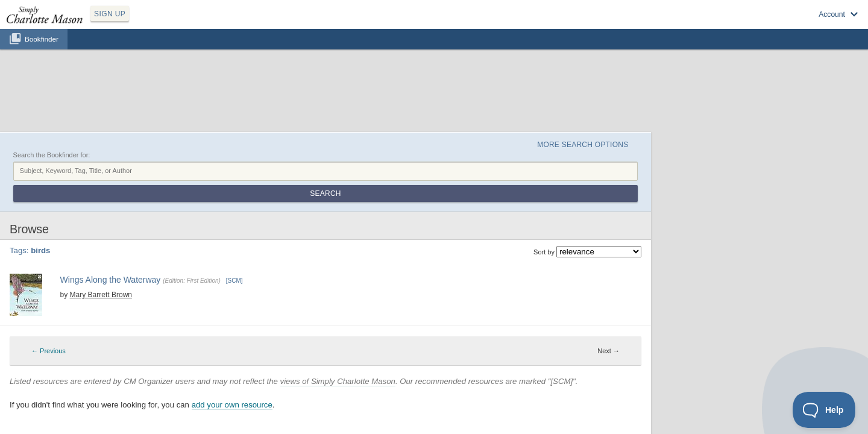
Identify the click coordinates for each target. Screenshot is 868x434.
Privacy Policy (407, 398)
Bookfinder (42, 52)
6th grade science (506, 242)
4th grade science (394, 242)
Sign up (689, 25)
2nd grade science (280, 242)
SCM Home (364, 398)
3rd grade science (337, 242)
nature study (594, 242)
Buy (168, 281)
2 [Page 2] (426, 192)
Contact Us (505, 398)
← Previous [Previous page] (392, 192)
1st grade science (224, 242)
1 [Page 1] (416, 192)
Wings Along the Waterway (212, 219)
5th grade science (450, 242)
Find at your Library (211, 281)
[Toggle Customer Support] (824, 410)
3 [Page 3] (435, 192)
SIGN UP (167, 23)
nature (563, 242)
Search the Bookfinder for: (160, 98)
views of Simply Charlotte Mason (446, 331)
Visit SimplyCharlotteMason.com (794, 25)
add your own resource (341, 355)
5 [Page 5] (453, 192)
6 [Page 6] (462, 192)
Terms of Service (458, 398)
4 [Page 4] (444, 192)
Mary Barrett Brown (199, 232)
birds (542, 242)
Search (707, 113)
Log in (723, 25)
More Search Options (677, 85)
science (627, 242)
